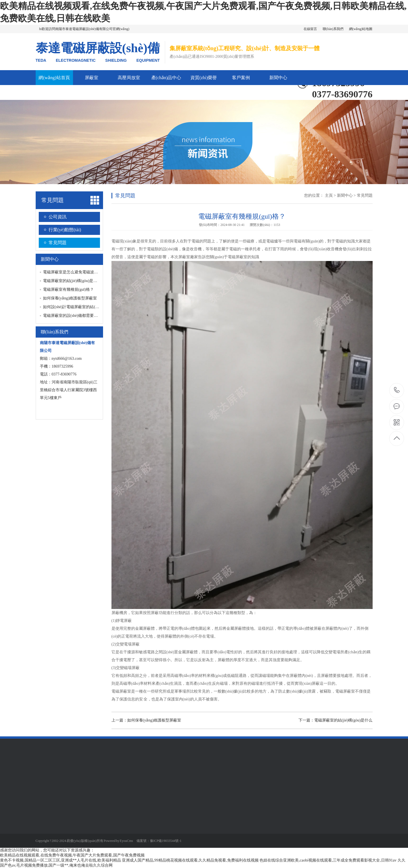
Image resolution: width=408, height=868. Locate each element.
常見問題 (53, 200)
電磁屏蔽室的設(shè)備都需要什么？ (74, 316)
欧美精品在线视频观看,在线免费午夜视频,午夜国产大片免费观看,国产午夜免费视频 (72, 855)
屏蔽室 (92, 78)
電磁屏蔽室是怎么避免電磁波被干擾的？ (78, 272)
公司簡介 (54, 92)
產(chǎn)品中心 (166, 78)
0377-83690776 (397, 391)
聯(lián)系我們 (333, 29)
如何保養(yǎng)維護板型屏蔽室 (70, 298)
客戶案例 (241, 78)
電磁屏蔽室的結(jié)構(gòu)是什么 (72, 281)
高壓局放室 (129, 78)
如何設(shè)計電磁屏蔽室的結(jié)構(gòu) (78, 307)
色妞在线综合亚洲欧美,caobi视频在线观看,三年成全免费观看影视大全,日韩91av (328, 860)
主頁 (329, 195)
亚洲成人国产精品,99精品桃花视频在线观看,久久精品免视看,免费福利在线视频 (190, 860)
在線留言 (310, 29)
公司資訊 (58, 217)
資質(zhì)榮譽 (204, 78)
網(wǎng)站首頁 (54, 78)
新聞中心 (278, 78)
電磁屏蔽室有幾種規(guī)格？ (68, 289)
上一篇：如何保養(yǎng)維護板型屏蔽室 (146, 720)
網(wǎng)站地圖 (361, 29)
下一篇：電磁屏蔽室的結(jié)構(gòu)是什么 (336, 720)
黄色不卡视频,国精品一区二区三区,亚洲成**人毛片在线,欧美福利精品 (61, 860)
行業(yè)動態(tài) (65, 230)
